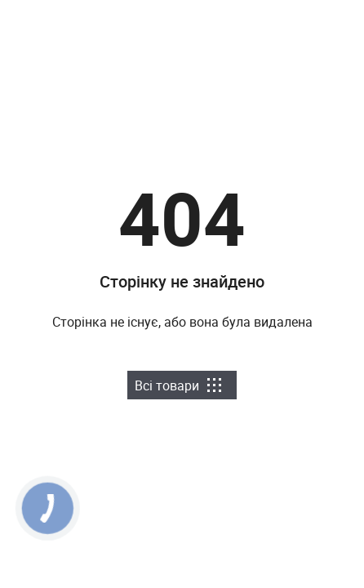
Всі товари (178, 385)
